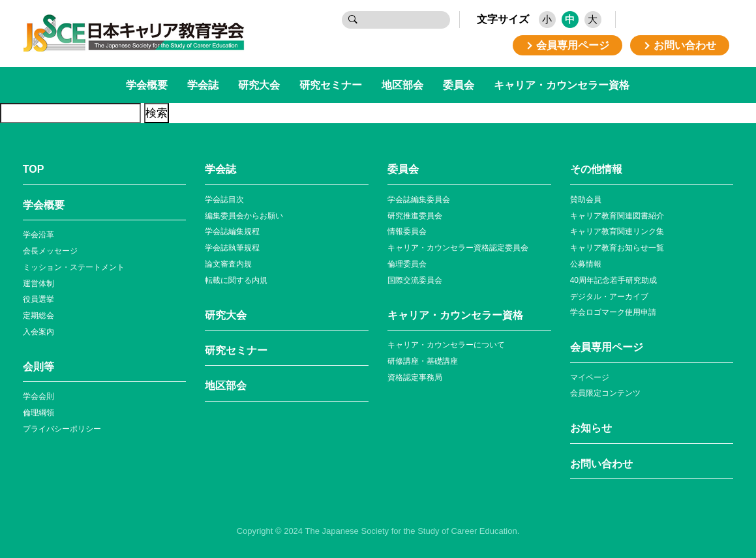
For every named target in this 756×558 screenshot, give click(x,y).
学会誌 (203, 85)
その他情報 (596, 169)
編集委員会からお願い (244, 216)
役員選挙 (38, 299)
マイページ (590, 377)
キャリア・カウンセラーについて (446, 345)
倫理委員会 (407, 264)
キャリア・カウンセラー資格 (562, 85)
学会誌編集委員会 (419, 199)
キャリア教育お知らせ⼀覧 (617, 248)
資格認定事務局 (415, 377)
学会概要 (147, 85)
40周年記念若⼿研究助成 (613, 280)
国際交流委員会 (415, 280)
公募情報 (586, 264)
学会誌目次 (224, 199)
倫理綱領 (38, 413)
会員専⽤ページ (607, 347)
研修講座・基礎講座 (423, 361)
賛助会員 (586, 199)
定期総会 (38, 316)
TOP (34, 169)
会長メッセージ (50, 251)
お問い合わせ (601, 464)
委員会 (459, 85)
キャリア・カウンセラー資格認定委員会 (458, 248)
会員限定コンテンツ (605, 393)
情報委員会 (407, 231)
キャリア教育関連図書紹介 (617, 216)
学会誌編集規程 (232, 231)
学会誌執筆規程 (232, 248)
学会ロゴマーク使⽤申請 (613, 312)
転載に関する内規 (236, 280)
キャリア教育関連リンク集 (617, 231)
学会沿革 (38, 235)
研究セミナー (331, 85)
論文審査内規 (228, 264)
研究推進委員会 (415, 216)
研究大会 (259, 85)
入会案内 (38, 332)
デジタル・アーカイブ (609, 297)
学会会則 (38, 396)
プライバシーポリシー (62, 429)
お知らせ (591, 428)
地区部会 (402, 85)
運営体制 (38, 284)
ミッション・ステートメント (74, 267)
